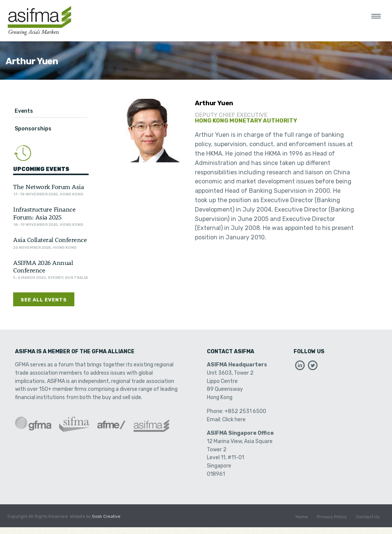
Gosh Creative (106, 517)
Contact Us (368, 517)
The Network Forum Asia (48, 186)
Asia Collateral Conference (50, 239)
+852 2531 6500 (245, 411)
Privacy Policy (332, 517)
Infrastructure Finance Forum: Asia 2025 (44, 213)
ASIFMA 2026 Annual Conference (43, 266)
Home (302, 517)
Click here (234, 420)
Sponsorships (33, 129)
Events (24, 111)
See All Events (44, 300)
